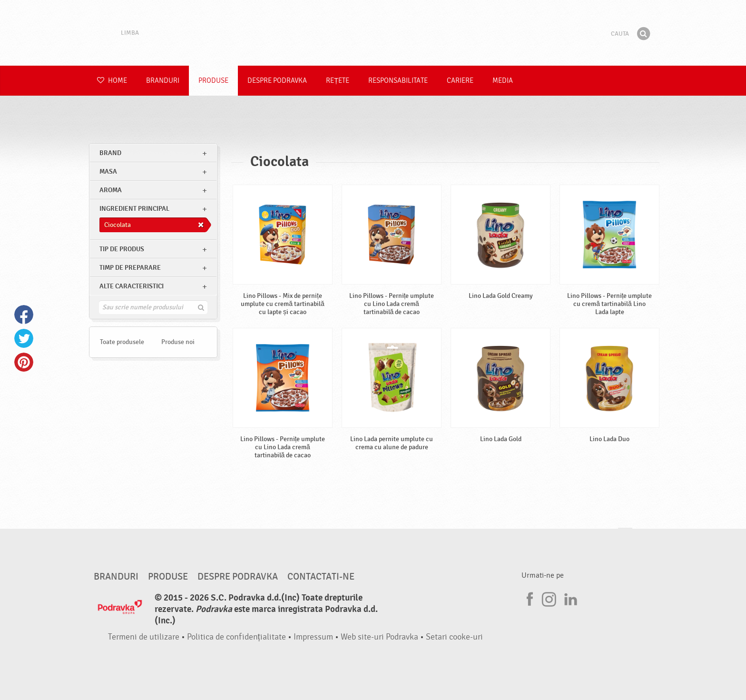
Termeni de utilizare (144, 637)
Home (112, 81)
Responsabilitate (398, 81)
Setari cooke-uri (454, 637)
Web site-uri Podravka (379, 637)
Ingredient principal (134, 209)
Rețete (338, 81)
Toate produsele (122, 342)
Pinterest (24, 362)
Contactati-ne (321, 577)
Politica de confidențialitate (236, 637)
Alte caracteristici (132, 286)
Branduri (163, 81)
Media (503, 81)
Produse (213, 81)
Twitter (24, 338)
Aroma (111, 190)
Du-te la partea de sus (625, 537)
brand (110, 153)
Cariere (460, 81)
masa (108, 172)
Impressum (313, 637)
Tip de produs (122, 249)
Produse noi (178, 342)
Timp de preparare (130, 268)
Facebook (24, 315)
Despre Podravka (277, 81)
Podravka (373, 33)
